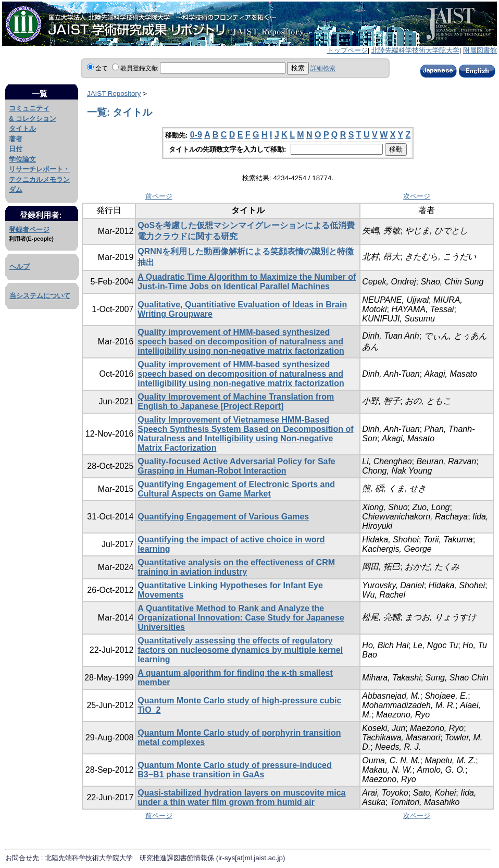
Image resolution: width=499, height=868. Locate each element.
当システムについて (40, 296)
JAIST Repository (114, 94)
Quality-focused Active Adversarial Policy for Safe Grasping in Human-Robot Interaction (236, 466)
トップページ (347, 50)
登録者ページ (29, 230)
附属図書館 (480, 50)
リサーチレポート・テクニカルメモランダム (39, 179)
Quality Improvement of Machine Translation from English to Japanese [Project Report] (236, 401)
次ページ (417, 196)
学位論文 (22, 159)
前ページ (159, 196)
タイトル (22, 128)
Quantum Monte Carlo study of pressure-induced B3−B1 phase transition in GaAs (234, 770)
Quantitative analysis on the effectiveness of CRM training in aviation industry (236, 567)
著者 (16, 139)
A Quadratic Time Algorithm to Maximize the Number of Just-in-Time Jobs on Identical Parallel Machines (247, 282)
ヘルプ (20, 266)
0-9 (196, 135)
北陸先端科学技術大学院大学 (415, 50)
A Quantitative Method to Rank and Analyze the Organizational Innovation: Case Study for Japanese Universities (241, 618)
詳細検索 (323, 68)
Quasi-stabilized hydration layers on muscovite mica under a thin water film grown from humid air (241, 797)
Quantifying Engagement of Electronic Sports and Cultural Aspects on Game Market (236, 489)
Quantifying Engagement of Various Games (223, 517)
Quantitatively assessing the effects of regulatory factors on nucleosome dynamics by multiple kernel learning (240, 650)
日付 (16, 149)
